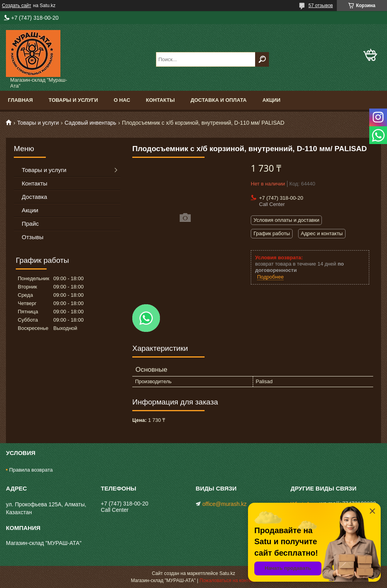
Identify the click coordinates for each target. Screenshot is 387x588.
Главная (20, 100)
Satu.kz (227, 573)
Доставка (34, 197)
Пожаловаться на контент (228, 581)
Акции (272, 100)
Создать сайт (17, 6)
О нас (122, 100)
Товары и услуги (73, 100)
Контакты (161, 100)
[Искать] (262, 59)
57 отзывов (321, 6)
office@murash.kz (225, 504)
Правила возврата (31, 470)
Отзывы (33, 237)
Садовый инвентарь (91, 123)
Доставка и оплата (218, 100)
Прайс (30, 224)
